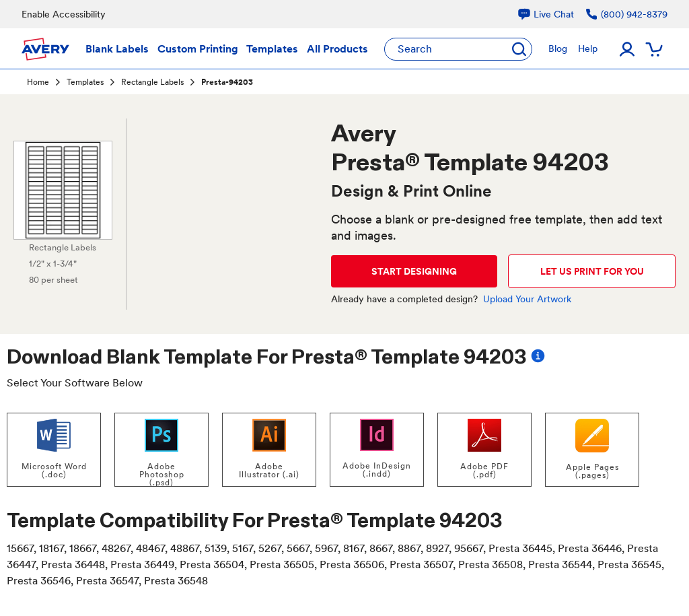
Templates (85, 82)
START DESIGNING (414, 271)
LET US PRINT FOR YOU (592, 271)
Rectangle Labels (152, 82)
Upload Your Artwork (527, 299)
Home (38, 82)
